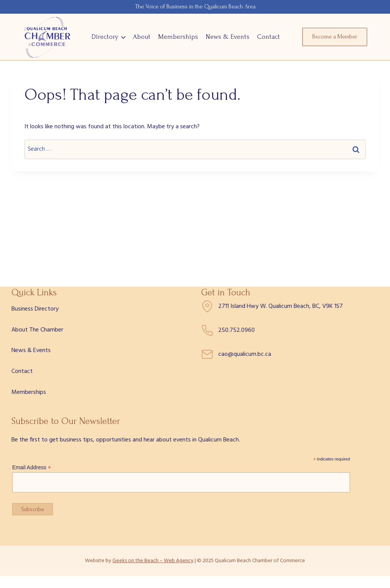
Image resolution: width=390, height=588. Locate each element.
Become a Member (335, 37)
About (142, 37)
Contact (269, 37)
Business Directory (35, 309)
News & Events (228, 37)
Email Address (32, 468)
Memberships (178, 37)
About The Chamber (37, 330)
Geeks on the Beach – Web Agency (153, 561)
